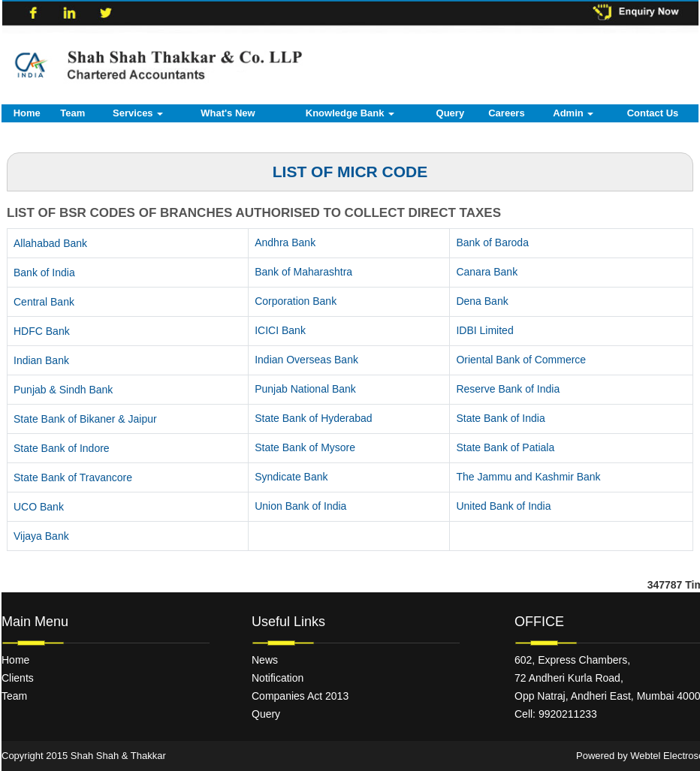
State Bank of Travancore (73, 477)
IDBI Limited (484, 330)
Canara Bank (487, 272)
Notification (278, 678)
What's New (228, 113)
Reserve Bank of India (508, 389)
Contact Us (653, 113)
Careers (506, 113)
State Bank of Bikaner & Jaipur (85, 419)
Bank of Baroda (492, 242)
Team (72, 113)
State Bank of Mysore (305, 447)
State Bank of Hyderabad (313, 418)
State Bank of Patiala (505, 447)
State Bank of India (500, 418)
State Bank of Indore (62, 448)
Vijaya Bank (41, 536)
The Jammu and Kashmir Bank (528, 477)
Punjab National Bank (305, 389)
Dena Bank (482, 301)
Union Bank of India (300, 506)
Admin (573, 113)
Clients (18, 678)
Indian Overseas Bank (306, 360)
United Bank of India (503, 506)
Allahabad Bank (50, 243)
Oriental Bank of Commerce (521, 360)
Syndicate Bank (291, 477)
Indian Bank (41, 360)
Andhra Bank (285, 242)
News (265, 660)
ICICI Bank (280, 330)
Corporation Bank (296, 301)
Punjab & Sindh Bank (63, 390)
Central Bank (44, 302)
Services (138, 113)
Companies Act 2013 (300, 696)
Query (451, 113)
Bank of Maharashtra (303, 272)
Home (27, 113)
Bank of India (44, 273)
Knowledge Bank (350, 113)
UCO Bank (39, 507)
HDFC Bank (42, 331)
